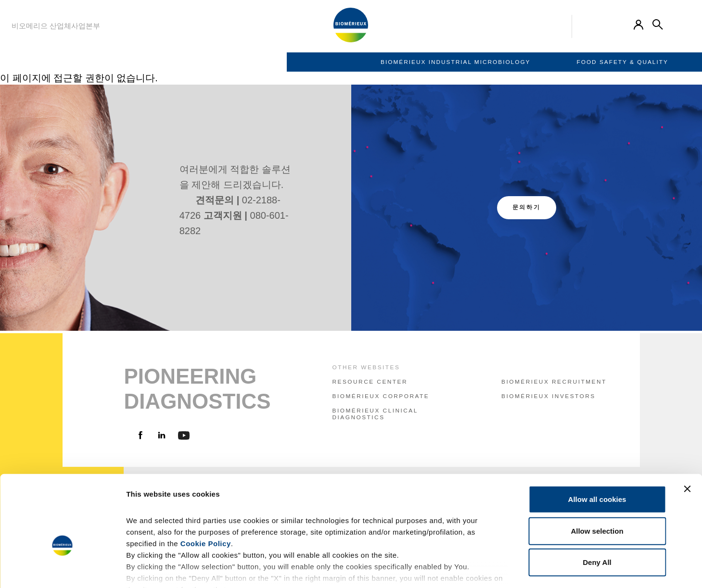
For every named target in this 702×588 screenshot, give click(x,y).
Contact (591, 62)
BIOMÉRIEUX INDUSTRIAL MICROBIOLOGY (169, 62)
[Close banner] (687, 431)
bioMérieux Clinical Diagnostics (375, 414)
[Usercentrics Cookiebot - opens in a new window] (62, 569)
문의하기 (527, 207)
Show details (505, 569)
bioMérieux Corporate (381, 396)
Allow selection (597, 472)
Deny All (597, 504)
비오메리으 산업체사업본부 (56, 26)
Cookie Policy (206, 485)
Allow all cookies (597, 441)
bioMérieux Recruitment (554, 382)
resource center (370, 382)
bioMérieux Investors (549, 396)
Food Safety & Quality (336, 62)
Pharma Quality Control (478, 62)
